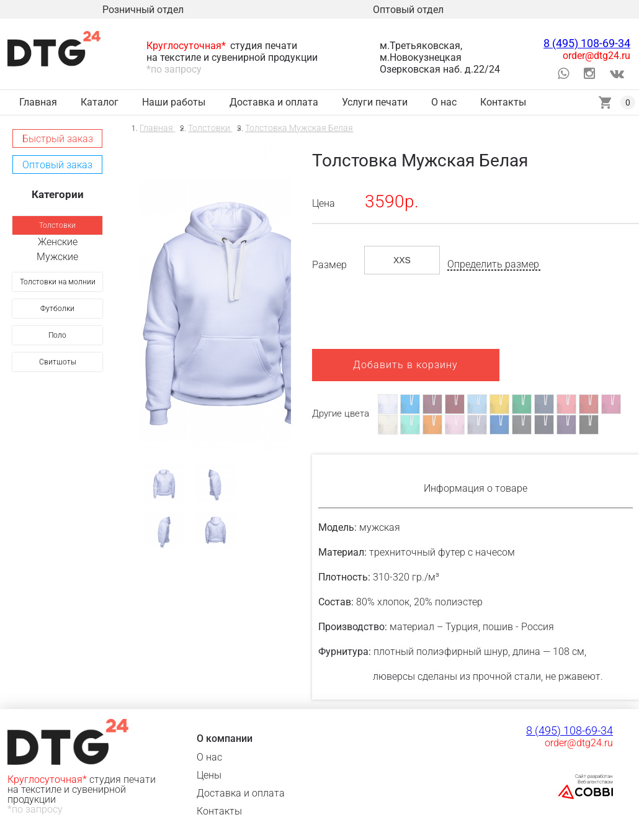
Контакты (219, 811)
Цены (209, 775)
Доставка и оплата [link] (274, 102)
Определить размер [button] (493, 264)
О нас (209, 757)
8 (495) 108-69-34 (587, 43)
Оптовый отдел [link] (408, 10)
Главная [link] (38, 102)
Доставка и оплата (241, 793)
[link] (57, 225)
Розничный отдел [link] (143, 10)
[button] (57, 138)
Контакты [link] (503, 102)
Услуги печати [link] (375, 102)
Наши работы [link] (174, 102)
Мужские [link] (57, 257)
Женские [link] (58, 242)
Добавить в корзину (405, 365)
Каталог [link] (100, 102)
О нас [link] (444, 102)
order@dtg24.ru (597, 56)
